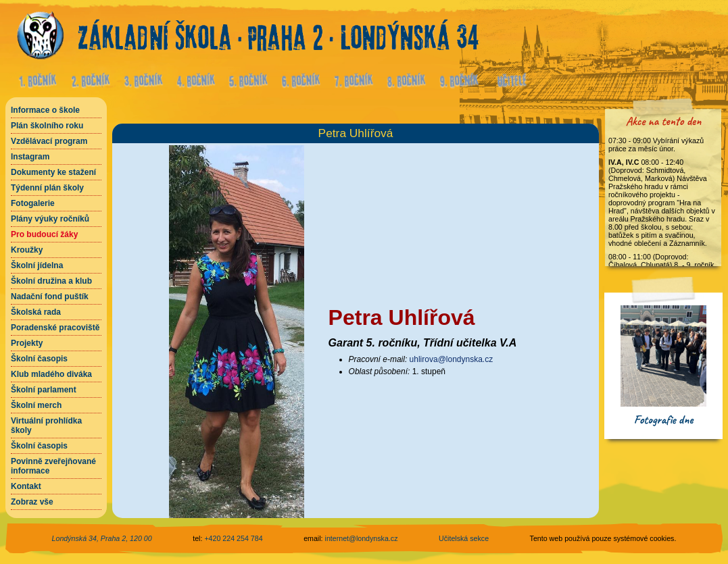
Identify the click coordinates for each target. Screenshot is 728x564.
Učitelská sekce (464, 538)
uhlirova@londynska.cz (452, 359)
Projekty (27, 343)
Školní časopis (39, 359)
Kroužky (27, 250)
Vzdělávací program (49, 141)
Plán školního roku (47, 126)
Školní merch (36, 405)
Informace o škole (45, 110)
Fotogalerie (33, 203)
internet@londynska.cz (362, 538)
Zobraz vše (32, 502)
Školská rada (36, 312)
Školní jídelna (37, 265)
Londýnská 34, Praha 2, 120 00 (102, 538)
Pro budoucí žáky (44, 234)
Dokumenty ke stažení (53, 172)
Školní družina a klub (51, 281)
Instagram (30, 157)
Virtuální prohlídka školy (46, 426)
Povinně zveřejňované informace (53, 466)
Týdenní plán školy (47, 188)
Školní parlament (44, 390)
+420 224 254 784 (233, 538)
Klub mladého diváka (51, 374)
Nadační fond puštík (50, 297)
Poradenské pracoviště (55, 328)
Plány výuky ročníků (50, 219)
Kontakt (26, 486)
